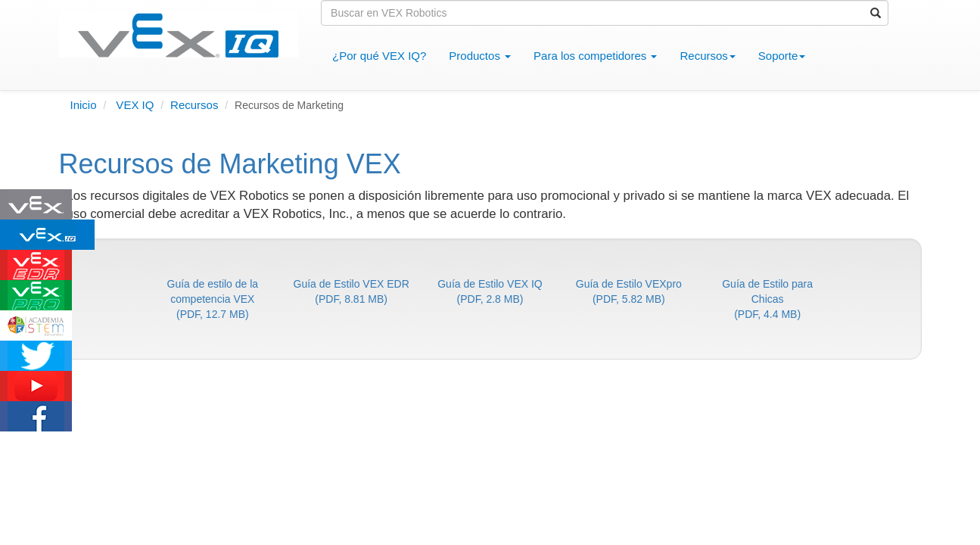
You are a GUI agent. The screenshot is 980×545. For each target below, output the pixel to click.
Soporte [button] (782, 56)
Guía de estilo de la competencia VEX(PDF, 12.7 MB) (213, 299)
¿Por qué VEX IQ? (385, 55)
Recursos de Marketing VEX (230, 164)
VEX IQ (133, 105)
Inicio (84, 105)
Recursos (194, 105)
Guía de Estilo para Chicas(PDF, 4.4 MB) (767, 299)
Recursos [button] (707, 56)
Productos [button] (480, 56)
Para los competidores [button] (595, 56)
